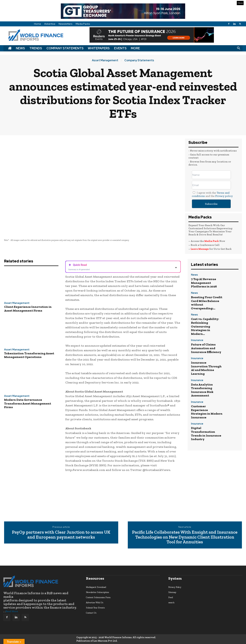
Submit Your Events (95, 608)
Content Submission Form (98, 597)
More (135, 48)
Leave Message (200, 249)
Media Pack (212, 241)
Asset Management (105, 60)
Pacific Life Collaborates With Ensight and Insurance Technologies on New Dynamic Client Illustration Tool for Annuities (185, 537)
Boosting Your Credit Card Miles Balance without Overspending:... (207, 303)
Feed (171, 597)
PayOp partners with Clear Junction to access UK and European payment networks (61, 535)
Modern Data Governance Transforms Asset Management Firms (28, 403)
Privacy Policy (175, 587)
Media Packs (83, 24)
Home (37, 24)
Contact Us (91, 613)
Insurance (197, 340)
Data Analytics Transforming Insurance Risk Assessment (202, 390)
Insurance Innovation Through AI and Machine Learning (206, 368)
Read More (12, 611)
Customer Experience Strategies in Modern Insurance (207, 412)
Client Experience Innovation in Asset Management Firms (28, 309)
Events (120, 48)
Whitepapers (99, 48)
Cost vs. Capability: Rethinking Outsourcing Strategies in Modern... (205, 326)
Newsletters (66, 24)
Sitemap (172, 592)
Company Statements (65, 48)
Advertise (50, 24)
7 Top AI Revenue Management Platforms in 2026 (204, 283)
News (20, 48)
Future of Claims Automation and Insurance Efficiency (206, 348)
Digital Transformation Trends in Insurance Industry (206, 434)
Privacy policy (224, 196)
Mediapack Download (96, 587)
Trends (36, 48)
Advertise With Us (95, 602)
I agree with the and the (212, 194)
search (171, 602)
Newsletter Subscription (97, 592)
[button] (238, 48)
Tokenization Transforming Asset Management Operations (29, 355)
